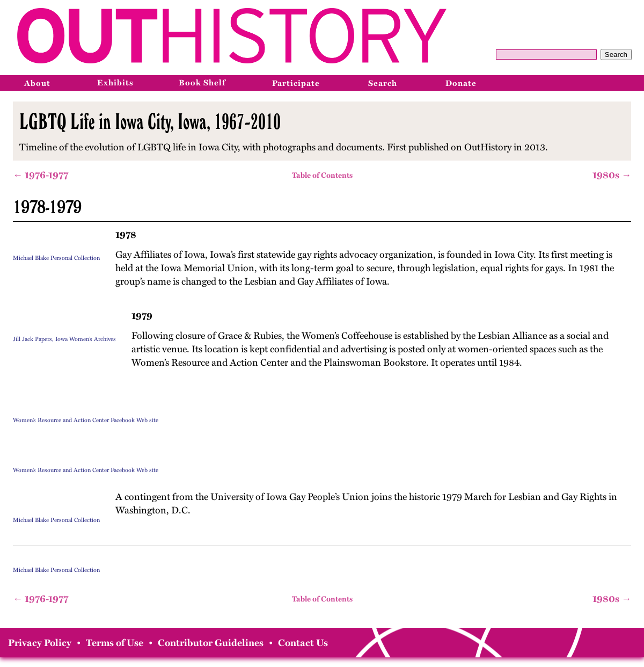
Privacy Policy (40, 643)
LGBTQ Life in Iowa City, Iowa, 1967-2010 (150, 121)
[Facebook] (583, 83)
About (37, 83)
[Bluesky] (631, 83)
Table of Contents (322, 175)
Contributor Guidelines (211, 643)
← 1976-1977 (41, 175)
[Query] (546, 55)
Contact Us (303, 643)
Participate (296, 83)
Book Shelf (202, 83)
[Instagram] (607, 83)
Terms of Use (115, 643)
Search (616, 55)
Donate (461, 83)
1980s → (612, 175)
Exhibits (115, 83)
